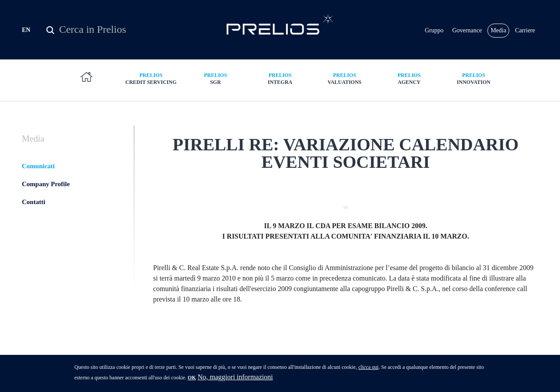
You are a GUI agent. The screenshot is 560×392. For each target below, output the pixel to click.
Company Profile (46, 184)
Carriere (525, 30)
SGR (216, 78)
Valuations (345, 78)
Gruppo (434, 30)
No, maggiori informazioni (235, 380)
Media (498, 30)
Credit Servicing (151, 78)
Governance (467, 30)
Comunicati (38, 166)
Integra (280, 78)
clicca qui (368, 370)
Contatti (33, 202)
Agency (409, 78)
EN (26, 30)
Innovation (474, 78)
